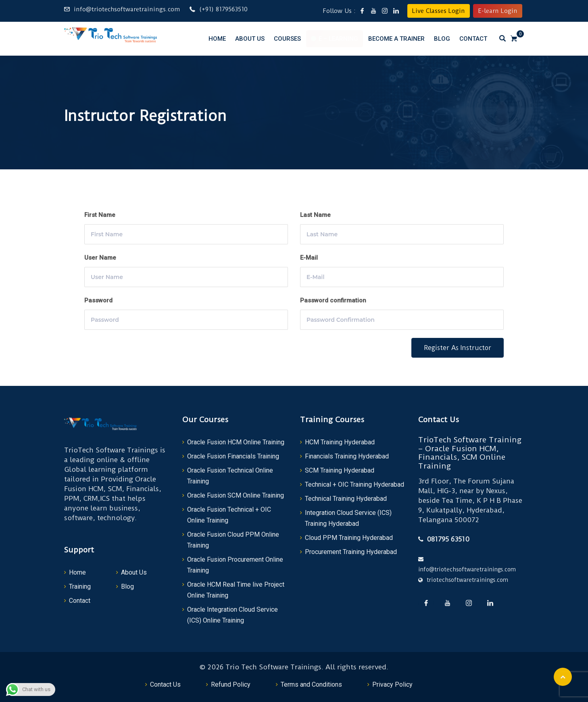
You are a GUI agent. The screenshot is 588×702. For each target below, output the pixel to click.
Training (80, 586)
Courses (287, 39)
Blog (442, 39)
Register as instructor (458, 348)
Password (98, 300)
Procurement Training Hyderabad (351, 552)
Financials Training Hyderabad (347, 456)
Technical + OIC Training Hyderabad (354, 484)
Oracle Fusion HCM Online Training (236, 442)
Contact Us (165, 684)
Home (217, 39)
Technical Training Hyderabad (346, 499)
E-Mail (309, 258)
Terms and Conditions (311, 684)
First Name (100, 215)
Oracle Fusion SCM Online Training (236, 495)
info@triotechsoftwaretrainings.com (127, 9)
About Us (250, 39)
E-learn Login (498, 11)
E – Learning (338, 39)
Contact (473, 39)
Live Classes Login (439, 11)
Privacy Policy (392, 684)
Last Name (315, 215)
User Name (100, 258)
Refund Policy (231, 684)
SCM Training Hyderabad (340, 470)
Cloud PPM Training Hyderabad (349, 538)
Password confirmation (333, 300)
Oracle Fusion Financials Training (233, 456)
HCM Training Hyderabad (340, 442)
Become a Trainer (396, 39)
